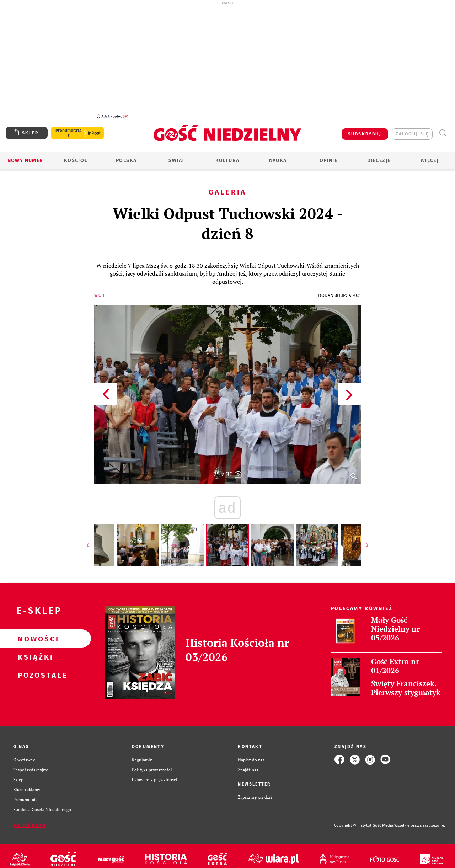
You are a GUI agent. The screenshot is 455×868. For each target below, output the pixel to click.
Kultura (227, 157)
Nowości (34, 635)
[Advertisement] (227, 60)
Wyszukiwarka (443, 129)
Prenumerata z (69, 129)
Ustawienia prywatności (155, 776)
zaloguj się (412, 130)
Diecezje (379, 157)
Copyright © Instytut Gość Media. (364, 822)
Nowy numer (25, 157)
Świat (177, 157)
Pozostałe (34, 671)
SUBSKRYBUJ (365, 130)
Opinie (328, 157)
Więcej (429, 157)
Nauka (278, 157)
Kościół (76, 157)
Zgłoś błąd (30, 822)
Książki (34, 653)
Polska (126, 157)
